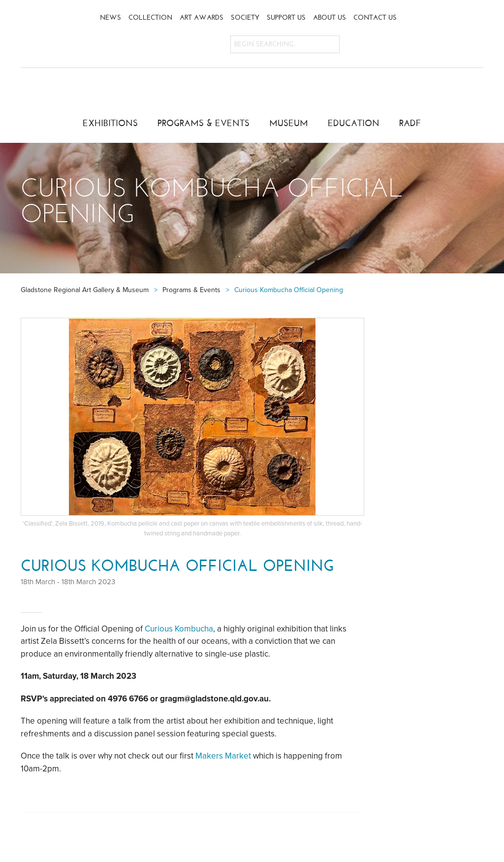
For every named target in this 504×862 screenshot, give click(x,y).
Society (245, 17)
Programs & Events (204, 123)
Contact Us (375, 17)
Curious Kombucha (179, 629)
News (110, 17)
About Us (330, 17)
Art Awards (202, 17)
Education (354, 123)
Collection (150, 17)
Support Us (286, 17)
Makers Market (223, 756)
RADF (410, 123)
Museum (289, 123)
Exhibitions (110, 123)
